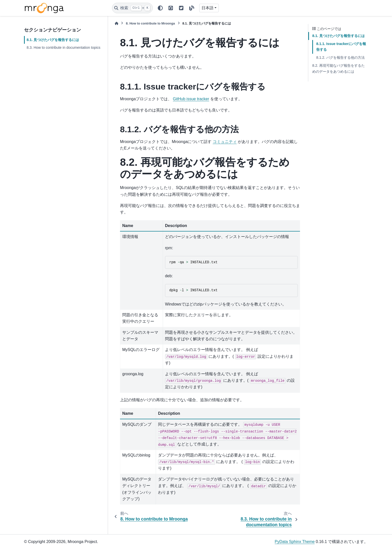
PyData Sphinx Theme (295, 542)
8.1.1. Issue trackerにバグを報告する (341, 47)
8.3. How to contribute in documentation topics (63, 47)
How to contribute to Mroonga (150, 23)
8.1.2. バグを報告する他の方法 (340, 57)
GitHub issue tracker (191, 99)
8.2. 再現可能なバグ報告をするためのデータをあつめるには (338, 68)
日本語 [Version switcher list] (207, 8)
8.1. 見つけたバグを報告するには (53, 40)
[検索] (132, 8)
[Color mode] (160, 8)
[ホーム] (116, 23)
